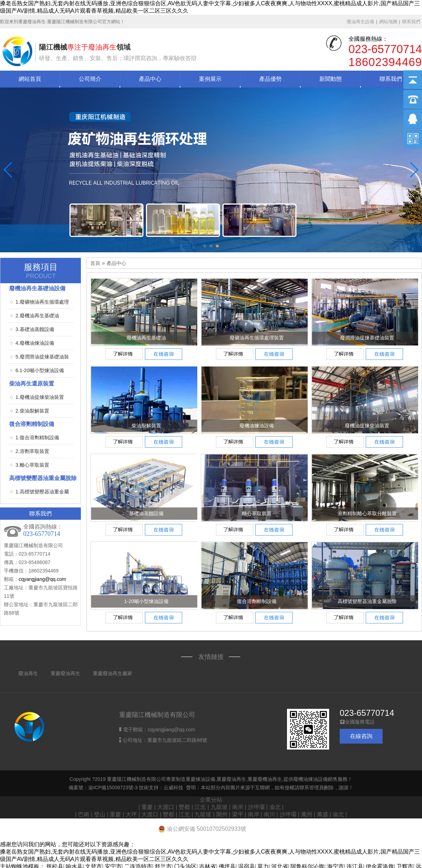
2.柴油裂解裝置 (32, 411)
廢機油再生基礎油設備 (37, 288)
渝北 (275, 807)
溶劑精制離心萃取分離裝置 (367, 513)
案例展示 (210, 79)
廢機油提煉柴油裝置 (367, 426)
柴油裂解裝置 (146, 426)
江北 (200, 807)
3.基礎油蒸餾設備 (35, 329)
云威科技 (173, 788)
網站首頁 (30, 79)
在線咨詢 (361, 736)
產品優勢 (270, 79)
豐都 (184, 807)
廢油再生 (28, 673)
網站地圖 (388, 22)
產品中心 (150, 79)
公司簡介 (90, 79)
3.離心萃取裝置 (32, 465)
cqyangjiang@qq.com (42, 579)
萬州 (307, 814)
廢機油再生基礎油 (146, 338)
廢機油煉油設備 (257, 426)
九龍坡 (219, 807)
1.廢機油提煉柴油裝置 (40, 397)
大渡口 (166, 807)
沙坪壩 (256, 807)
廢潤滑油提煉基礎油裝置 (367, 338)
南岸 (238, 807)
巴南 (84, 814)
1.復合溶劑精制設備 (37, 438)
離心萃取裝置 (257, 513)
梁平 (238, 814)
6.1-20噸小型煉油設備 (40, 370)
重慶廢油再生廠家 (113, 673)
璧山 (100, 814)
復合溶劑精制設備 (257, 601)
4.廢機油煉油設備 (35, 343)
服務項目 (41, 271)
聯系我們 (411, 22)
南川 (269, 814)
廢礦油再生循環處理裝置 (257, 338)
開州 (222, 814)
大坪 (131, 814)
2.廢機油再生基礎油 (37, 316)
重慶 (147, 807)
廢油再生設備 (360, 22)
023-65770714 (367, 713)
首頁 (95, 263)
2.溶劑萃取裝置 (32, 451)
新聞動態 (331, 79)
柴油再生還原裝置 (32, 384)
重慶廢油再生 (65, 673)
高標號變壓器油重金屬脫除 (367, 601)
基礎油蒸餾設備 (146, 513)
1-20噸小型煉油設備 (146, 601)
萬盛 (322, 814)
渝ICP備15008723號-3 (113, 788)
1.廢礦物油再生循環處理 (42, 302)
